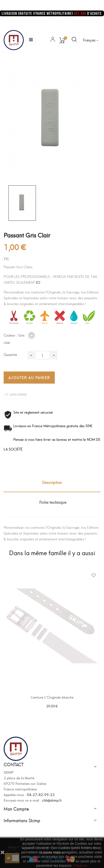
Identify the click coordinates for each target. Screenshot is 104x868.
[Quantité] (42, 355)
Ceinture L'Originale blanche (52, 697)
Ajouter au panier (29, 377)
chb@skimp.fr (52, 800)
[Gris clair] (32, 337)
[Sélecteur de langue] (91, 40)
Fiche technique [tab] (53, 502)
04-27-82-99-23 (41, 794)
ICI (38, 282)
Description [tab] (52, 482)
